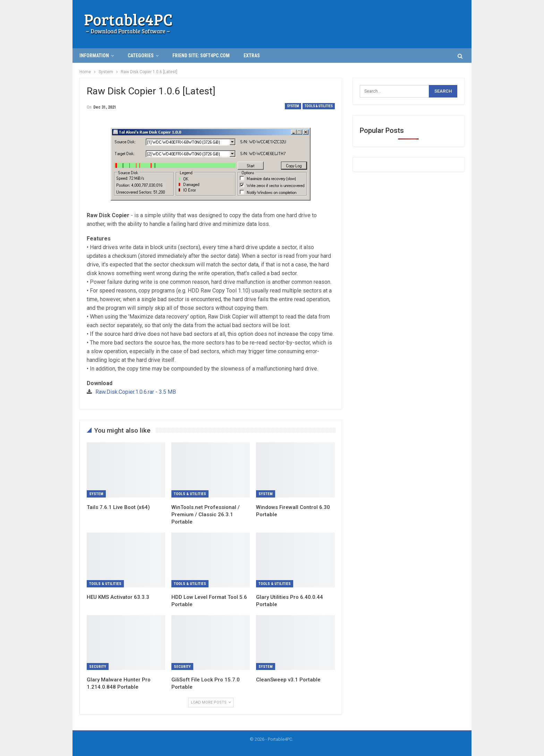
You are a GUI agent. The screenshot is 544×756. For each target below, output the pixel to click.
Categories (141, 56)
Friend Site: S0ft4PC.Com (201, 56)
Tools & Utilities (319, 106)
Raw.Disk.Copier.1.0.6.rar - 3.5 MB (136, 392)
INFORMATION (94, 56)
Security (98, 667)
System (293, 106)
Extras (252, 56)
